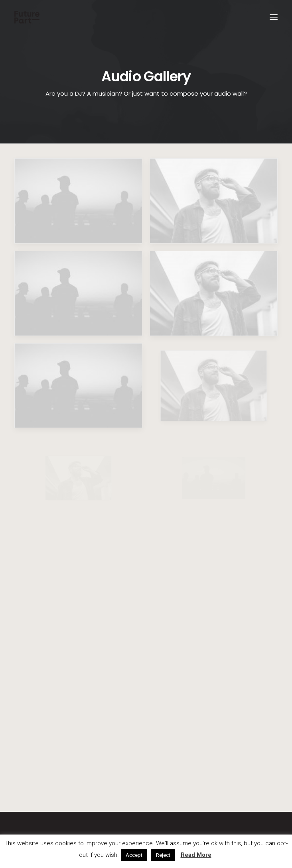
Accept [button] (134, 855)
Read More (196, 855)
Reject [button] (163, 855)
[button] (274, 17)
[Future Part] (27, 17)
